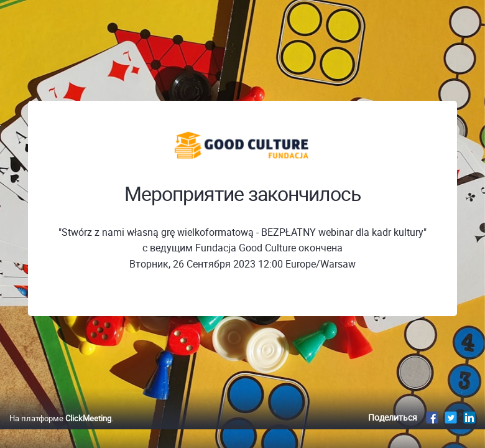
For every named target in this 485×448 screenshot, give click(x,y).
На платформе (60, 418)
